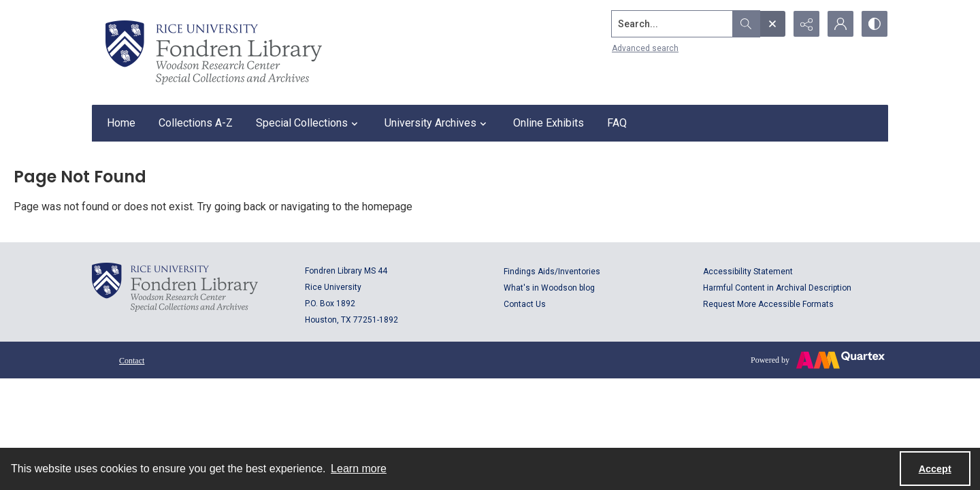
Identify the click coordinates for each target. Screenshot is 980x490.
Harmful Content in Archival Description (777, 288)
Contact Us (525, 304)
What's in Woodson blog (549, 288)
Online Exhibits (549, 123)
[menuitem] (132, 360)
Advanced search (645, 48)
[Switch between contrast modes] (875, 24)
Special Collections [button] (309, 123)
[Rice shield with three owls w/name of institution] (214, 52)
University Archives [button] (437, 123)
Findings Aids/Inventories (552, 272)
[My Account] (840, 24)
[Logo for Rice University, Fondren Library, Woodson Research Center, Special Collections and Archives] (175, 287)
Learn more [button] (359, 469)
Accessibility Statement (748, 272)
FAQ (617, 123)
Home (121, 123)
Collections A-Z (196, 123)
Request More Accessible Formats (768, 304)
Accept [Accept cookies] (935, 469)
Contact (132, 361)
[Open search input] (772, 24)
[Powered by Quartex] (818, 360)
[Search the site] (672, 24)
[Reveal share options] (806, 24)
